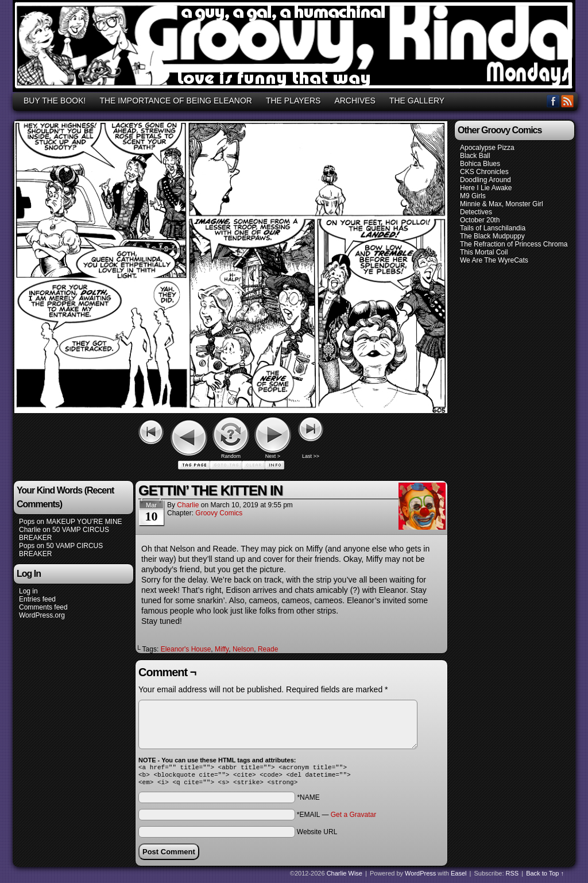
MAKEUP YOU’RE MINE (84, 522)
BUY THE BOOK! (55, 101)
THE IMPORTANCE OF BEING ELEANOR (176, 101)
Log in (28, 591)
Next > (273, 456)
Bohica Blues (480, 164)
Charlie (30, 530)
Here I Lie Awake (486, 188)
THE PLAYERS (293, 101)
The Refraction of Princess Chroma (514, 244)
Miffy (222, 649)
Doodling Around (486, 180)
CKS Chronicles (484, 172)
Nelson (243, 649)
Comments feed (43, 607)
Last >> (311, 456)
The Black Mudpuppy (492, 236)
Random (231, 456)
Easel (459, 877)
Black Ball (475, 156)
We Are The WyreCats (494, 260)
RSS (568, 101)
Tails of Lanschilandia (493, 228)
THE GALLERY (417, 101)
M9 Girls (473, 196)
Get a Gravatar (353, 818)
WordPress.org (42, 615)
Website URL (317, 835)
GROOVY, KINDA (296, 48)
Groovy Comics (219, 513)
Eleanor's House (186, 649)
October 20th (480, 220)
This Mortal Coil (484, 252)
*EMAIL (336, 818)
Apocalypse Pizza (487, 148)
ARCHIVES (355, 101)
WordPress (420, 877)
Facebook (553, 101)
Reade (268, 649)
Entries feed (37, 599)
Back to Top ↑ (545, 877)
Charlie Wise (345, 877)
